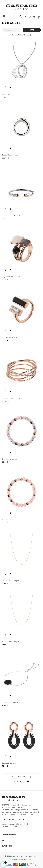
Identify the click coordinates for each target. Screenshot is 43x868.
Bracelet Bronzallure (9, 459)
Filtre (32, 30)
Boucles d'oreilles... (9, 763)
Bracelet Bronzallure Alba (11, 702)
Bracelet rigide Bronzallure (12, 398)
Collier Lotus (6, 94)
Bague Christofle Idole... (11, 155)
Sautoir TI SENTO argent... (11, 581)
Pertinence (12, 30)
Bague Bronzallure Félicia (11, 277)
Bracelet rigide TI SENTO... (11, 216)
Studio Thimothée (25, 859)
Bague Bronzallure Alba (11, 337)
